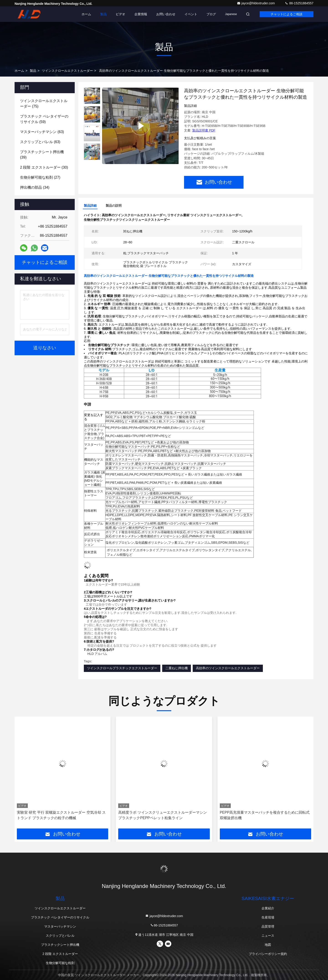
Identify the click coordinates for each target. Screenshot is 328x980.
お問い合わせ (166, 14)
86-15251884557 (299, 3)
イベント (191, 14)
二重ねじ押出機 (177, 668)
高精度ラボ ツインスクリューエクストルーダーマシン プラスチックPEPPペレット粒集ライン (162, 815)
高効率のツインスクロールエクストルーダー (228, 668)
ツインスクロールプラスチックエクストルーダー (122, 668)
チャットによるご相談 (287, 14)
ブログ (211, 14)
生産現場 (268, 917)
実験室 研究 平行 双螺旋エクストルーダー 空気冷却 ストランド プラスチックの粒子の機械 (61, 815)
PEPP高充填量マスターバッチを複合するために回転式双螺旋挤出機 (265, 815)
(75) (44, 104)
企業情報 (141, 14)
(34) (35, 187)
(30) (44, 167)
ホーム (86, 14)
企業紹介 (268, 908)
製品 (103, 14)
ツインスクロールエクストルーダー (67, 71)
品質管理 (268, 926)
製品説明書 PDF (204, 130)
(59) (44, 119)
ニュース (268, 936)
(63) (42, 132)
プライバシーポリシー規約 (268, 954)
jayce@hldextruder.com (256, 3)
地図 (268, 945)
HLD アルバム (97, 654)
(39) (42, 155)
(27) (40, 177)
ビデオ (120, 14)
